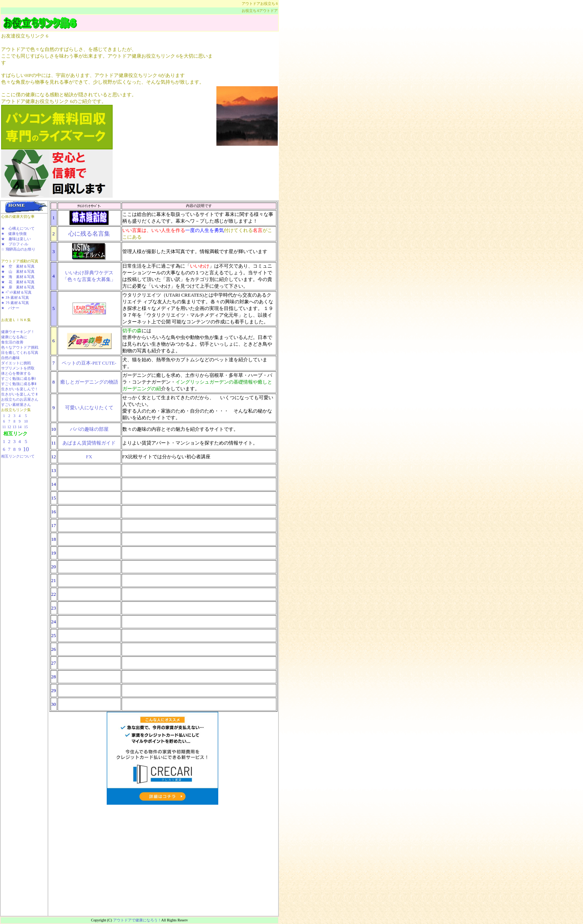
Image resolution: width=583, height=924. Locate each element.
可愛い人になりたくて (89, 408)
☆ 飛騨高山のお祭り (18, 249)
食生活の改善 (12, 342)
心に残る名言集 (89, 234)
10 (26, 421)
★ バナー (10, 308)
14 (20, 427)
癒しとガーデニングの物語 (89, 382)
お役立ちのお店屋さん (20, 399)
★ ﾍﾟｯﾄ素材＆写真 (16, 292)
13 (15, 427)
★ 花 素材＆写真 (18, 282)
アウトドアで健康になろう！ (137, 920)
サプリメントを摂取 (18, 368)
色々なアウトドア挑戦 (20, 347)
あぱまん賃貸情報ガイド (89, 443)
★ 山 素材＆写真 (18, 272)
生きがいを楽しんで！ (20, 389)
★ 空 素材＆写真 (18, 266)
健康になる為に (14, 337)
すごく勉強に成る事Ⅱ (19, 384)
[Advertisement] (23, 483)
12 (9, 427)
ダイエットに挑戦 (16, 363)
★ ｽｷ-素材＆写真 (15, 298)
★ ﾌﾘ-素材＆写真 (15, 303)
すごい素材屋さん (16, 405)
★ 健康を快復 (14, 234)
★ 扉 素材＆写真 (18, 287)
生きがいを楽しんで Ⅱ (19, 394)
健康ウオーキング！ (18, 332)
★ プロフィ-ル (15, 244)
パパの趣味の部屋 (89, 429)
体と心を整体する (16, 373)
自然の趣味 (10, 358)
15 (26, 427)
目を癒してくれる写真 (20, 353)
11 (4, 427)
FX (89, 457)
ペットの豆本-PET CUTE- (89, 363)
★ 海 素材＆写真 (18, 277)
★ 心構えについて (18, 228)
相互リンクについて (18, 456)
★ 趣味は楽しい (16, 239)
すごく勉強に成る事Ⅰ (18, 379)
